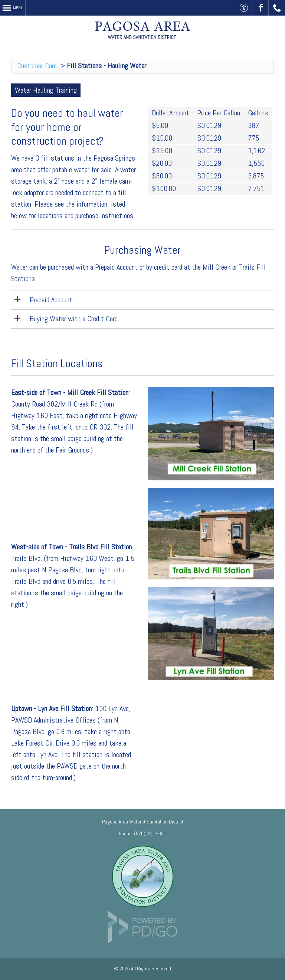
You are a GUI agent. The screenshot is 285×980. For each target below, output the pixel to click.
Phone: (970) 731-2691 (142, 833)
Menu (18, 8)
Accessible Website (244, 8)
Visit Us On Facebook (260, 8)
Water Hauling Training (46, 90)
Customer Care (37, 66)
